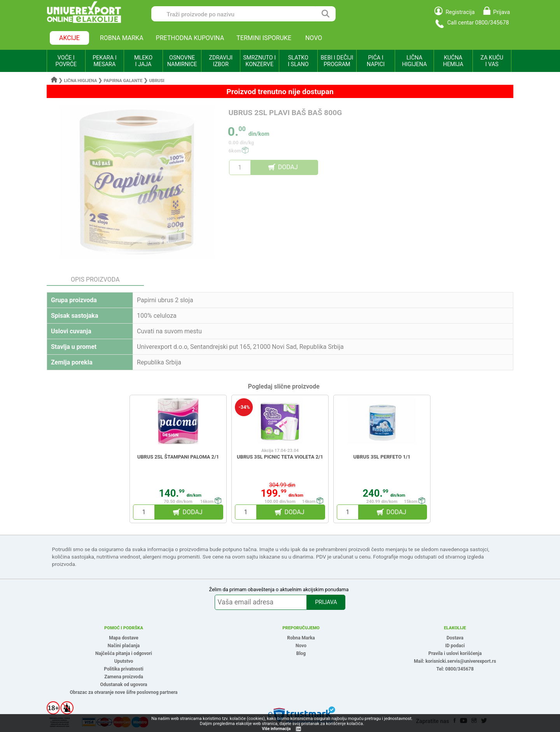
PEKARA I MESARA (104, 61)
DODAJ (288, 167)
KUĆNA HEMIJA (453, 61)
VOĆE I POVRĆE (66, 61)
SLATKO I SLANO (298, 61)
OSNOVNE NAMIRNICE (182, 61)
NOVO (314, 38)
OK (299, 729)
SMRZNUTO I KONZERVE (259, 61)
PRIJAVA (326, 602)
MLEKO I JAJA (143, 61)
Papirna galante (123, 81)
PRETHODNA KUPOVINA (190, 38)
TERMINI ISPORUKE (264, 38)
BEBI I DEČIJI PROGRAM (337, 61)
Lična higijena (81, 81)
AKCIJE (69, 38)
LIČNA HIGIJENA (415, 61)
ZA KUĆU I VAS (492, 61)
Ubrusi (157, 81)
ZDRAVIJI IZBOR (221, 61)
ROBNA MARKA (122, 38)
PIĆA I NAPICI (376, 61)
